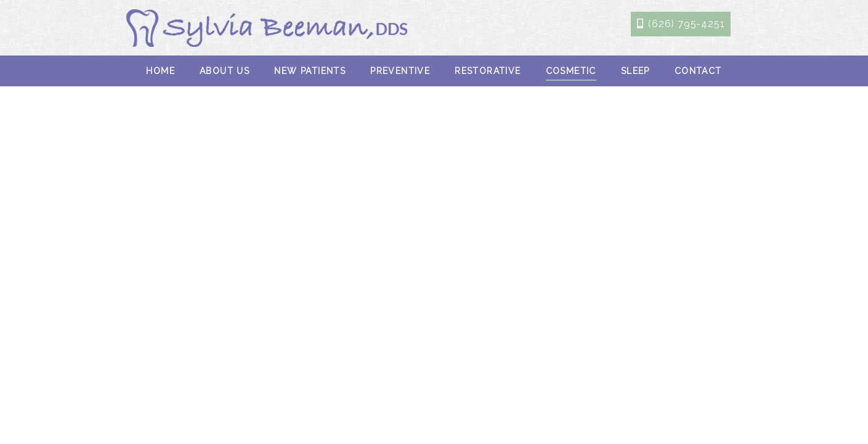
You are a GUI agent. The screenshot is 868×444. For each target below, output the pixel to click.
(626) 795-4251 (686, 24)
